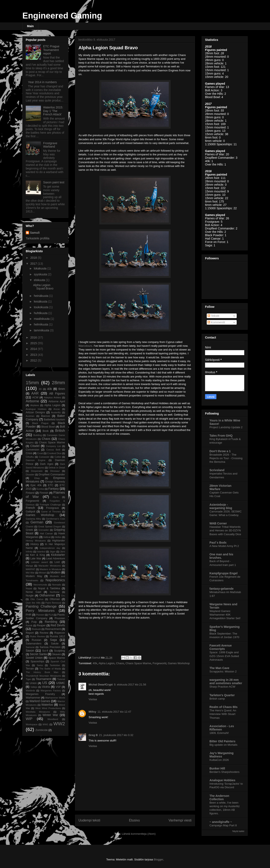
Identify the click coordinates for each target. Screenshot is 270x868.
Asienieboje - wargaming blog (221, 506)
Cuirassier (44, 457)
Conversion (32, 450)
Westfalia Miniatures (38, 712)
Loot (57, 562)
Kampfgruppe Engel (223, 573)
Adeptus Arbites (53, 397)
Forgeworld (160, 663)
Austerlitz (56, 412)
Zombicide (42, 730)
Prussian (60, 618)
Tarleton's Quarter (222, 695)
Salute (55, 644)
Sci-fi (45, 651)
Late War (36, 559)
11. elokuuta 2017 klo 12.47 (114, 712)
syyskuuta (41, 274)
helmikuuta (41, 324)
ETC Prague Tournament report (51, 50)
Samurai (30, 647)
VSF (58, 687)
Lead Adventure (56, 559)
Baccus (45, 416)
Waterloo (47, 705)
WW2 (59, 724)
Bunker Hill (217, 768)
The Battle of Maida (50, 669)
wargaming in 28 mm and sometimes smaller (226, 681)
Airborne (32, 401)
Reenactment (53, 629)
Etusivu (134, 820)
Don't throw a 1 (220, 451)
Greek (29, 530)
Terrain (30, 669)
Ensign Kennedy (55, 482)
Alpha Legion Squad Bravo (43, 287)
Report (30, 633)
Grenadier (44, 530)
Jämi (62, 552)
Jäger (53, 552)
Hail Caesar (46, 533)
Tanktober (55, 665)
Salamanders (34, 644)
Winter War (50, 715)
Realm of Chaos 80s (223, 707)
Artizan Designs (35, 412)
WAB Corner (218, 523)
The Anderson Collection (219, 797)
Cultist (58, 457)
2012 (34, 360)
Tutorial (61, 679)
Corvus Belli (53, 450)
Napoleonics (55, 580)
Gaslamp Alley (33, 519)
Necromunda (40, 585)
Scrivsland (217, 470)
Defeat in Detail (57, 468)
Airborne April (57, 401)
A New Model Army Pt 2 (224, 546)
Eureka (40, 489)
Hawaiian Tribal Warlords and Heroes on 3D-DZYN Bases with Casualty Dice (225, 531)
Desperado (37, 471)
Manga (29, 566)
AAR (35, 393)
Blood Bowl (48, 427)
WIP (29, 719)
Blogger (158, 859)
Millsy (92, 712)
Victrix (46, 687)
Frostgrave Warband (50, 145)
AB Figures (57, 393)
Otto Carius (37, 599)
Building (38, 435)
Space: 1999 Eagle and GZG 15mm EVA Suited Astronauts (224, 656)
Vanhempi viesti (180, 820)
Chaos (120, 663)
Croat (40, 453)
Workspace (32, 724)
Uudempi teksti (89, 820)
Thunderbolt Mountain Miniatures (43, 676)
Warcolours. (86, 346)
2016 (34, 337)
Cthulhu (30, 457)
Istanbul (41, 552)
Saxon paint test (54, 182)
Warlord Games (40, 701)
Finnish (44, 493)
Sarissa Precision (50, 647)
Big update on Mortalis (223, 745)
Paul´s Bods (218, 543)
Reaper (41, 625)
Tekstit (213, 316)
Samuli (35, 233)
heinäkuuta (41, 296)
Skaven (57, 654)
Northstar (55, 592)
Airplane (35, 405)
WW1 (45, 724)
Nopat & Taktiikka (49, 588)
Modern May (34, 576)
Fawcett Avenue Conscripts (221, 647)
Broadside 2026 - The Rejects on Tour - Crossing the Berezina (226, 458)
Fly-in (56, 497)
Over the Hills (33, 603)
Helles (58, 537)
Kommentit (216, 322)
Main (30, 26)
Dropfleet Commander (52, 475)
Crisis (29, 453)
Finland (30, 493)
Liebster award (39, 562)
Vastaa (93, 699)
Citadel (35, 446)
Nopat (29, 588)
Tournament (44, 679)
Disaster (30, 475)
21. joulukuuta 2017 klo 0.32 (116, 735)
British (60, 431)
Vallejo (34, 687)
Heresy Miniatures (36, 541)
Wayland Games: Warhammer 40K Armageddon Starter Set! (225, 615)
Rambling (51, 622)
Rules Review (38, 636)
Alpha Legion (107, 663)
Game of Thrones (51, 512)
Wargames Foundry (40, 694)
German (37, 522)
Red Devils (58, 625)
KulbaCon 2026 (219, 760)
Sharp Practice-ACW (222, 687)
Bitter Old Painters (222, 741)
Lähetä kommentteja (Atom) (139, 834)
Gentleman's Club (55, 519)
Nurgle (30, 596)
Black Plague (40, 423)
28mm (58, 383)
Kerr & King (37, 555)
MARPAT (30, 569)
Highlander (59, 541)
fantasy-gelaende (221, 589)
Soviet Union (34, 658)
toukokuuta (41, 307)
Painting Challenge (41, 606)
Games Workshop (179, 663)
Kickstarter (58, 555)
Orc (63, 596)
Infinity (29, 552)
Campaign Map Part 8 (223, 825)
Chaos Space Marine (138, 663)
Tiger (28, 679)
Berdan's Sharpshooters (224, 772)
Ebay (37, 478)
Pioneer (40, 615)
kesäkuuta (41, 301)
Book (46, 431)
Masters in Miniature (50, 569)
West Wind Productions (48, 708)
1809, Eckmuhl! (219, 733)
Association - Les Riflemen (222, 728)
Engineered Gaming (62, 16)
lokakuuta (40, 268)
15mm (32, 383)
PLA (51, 615)
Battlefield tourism (54, 420)
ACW (35, 397)
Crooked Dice (54, 453)
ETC (51, 485)
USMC (61, 683)
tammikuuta (42, 330)
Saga (53, 640)
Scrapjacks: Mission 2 (223, 671)
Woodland (53, 719)
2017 (34, 264)
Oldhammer (47, 595)
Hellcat (47, 537)
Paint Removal (53, 603)
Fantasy (54, 489)
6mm (62, 389)
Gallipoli (30, 512)
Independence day (50, 548)
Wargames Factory (51, 691)
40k (95, 663)
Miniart (43, 573)
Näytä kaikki (238, 831)
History (35, 544)
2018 (34, 258)
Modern (55, 572)
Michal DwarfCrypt (101, 685)
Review (44, 633)
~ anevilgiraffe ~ (221, 822)
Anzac (57, 409)
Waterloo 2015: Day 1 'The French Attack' (53, 111)
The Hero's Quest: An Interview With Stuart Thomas (223, 714)
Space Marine (57, 658)
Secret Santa (38, 654)
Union (33, 683)
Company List (53, 446)
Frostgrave (53, 508)
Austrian (30, 416)
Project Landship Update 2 (226, 427)
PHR (29, 615)
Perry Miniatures (40, 611)
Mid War (30, 573)
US (45, 683)
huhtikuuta (41, 313)
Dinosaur (55, 471)
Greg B (93, 735)
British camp (217, 699)
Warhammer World (55, 698)
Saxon (30, 651)
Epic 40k (36, 485)
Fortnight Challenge (50, 505)
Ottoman (55, 599)
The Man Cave (219, 668)
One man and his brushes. (221, 556)
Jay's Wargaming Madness (221, 755)
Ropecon (60, 633)
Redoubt (36, 629)
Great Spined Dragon (50, 527)
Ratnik (29, 625)
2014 (34, 349)
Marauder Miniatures (50, 566)
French (30, 508)
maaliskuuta (42, 319)
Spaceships (37, 661)
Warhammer (33, 698)
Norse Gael (33, 592)
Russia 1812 (57, 636)
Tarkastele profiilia (38, 238)
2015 (34, 343)
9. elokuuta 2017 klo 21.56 (130, 685)
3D (40, 389)
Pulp (34, 622)
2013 (34, 355)
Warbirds (30, 691)
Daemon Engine (36, 460)
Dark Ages (47, 464)
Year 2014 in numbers (42, 82)
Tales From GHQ (221, 436)
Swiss (40, 665)
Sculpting (59, 651)
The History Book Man (42, 672)
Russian (36, 640)
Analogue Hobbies (36, 409)
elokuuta (40, 280)
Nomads (57, 585)
